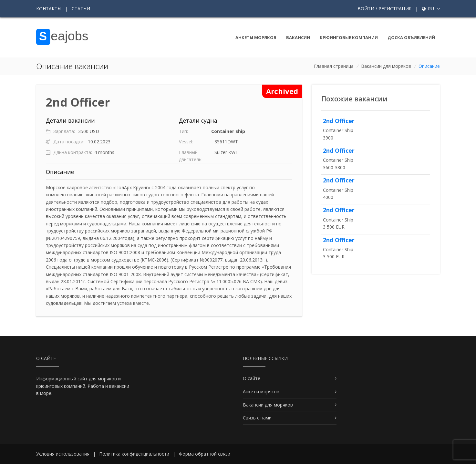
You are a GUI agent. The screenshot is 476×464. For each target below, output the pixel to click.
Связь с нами (257, 418)
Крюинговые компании (349, 37)
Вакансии (298, 37)
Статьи (81, 9)
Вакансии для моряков (386, 66)
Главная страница (334, 66)
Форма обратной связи (205, 454)
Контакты (49, 9)
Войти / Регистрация (384, 9)
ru (431, 9)
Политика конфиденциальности (134, 454)
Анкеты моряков (256, 37)
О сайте (252, 378)
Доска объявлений (411, 37)
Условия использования (63, 454)
